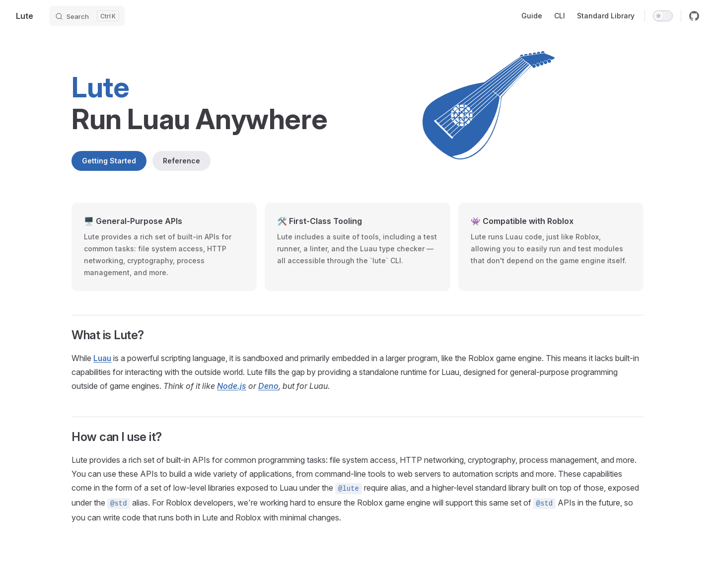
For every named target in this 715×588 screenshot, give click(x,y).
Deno (268, 386)
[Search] (87, 16)
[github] (694, 16)
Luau (102, 358)
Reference (181, 161)
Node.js (232, 386)
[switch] (663, 16)
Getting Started (109, 161)
